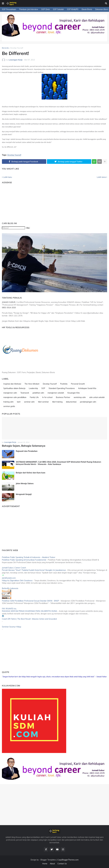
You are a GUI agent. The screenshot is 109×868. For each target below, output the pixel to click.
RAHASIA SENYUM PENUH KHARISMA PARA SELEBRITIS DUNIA (29, 611)
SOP (43, 388)
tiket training (57, 402)
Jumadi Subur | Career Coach (14, 567)
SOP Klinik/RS (73, 9)
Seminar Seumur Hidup (12, 627)
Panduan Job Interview (29, 9)
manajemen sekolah (56, 393)
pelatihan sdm (38, 393)
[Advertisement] (18, 202)
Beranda (5, 48)
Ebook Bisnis (87, 9)
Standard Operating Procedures (62, 388)
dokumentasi (71, 402)
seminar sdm (29, 402)
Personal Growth (78, 384)
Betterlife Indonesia (10, 588)
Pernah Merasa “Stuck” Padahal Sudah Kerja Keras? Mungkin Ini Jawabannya (34, 570)
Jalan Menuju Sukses (25, 483)
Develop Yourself (17, 48)
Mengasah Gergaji (24, 494)
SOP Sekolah (58, 9)
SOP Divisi (46, 9)
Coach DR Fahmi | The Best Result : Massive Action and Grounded (29, 619)
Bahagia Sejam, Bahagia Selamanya (22, 446)
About (52, 863)
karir (19, 402)
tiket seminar (43, 402)
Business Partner (63, 397)
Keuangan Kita (74, 393)
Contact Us (62, 863)
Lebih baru (8, 177)
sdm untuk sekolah (97, 397)
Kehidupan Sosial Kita (87, 388)
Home (45, 863)
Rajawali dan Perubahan (27, 451)
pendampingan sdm (88, 402)
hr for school (47, 397)
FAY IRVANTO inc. (9, 608)
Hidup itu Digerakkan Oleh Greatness (17, 580)
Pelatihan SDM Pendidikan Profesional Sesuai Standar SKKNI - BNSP (30, 601)
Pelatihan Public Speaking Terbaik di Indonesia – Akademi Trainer (29, 557)
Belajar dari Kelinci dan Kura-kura (31, 472)
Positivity (64, 384)
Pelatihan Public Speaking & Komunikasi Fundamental (24, 560)
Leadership (33, 388)
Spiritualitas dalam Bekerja (14, 388)
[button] (3, 3)
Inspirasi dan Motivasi (12, 384)
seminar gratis (9, 406)
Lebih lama (101, 177)
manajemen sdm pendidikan (15, 397)
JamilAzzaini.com (9, 578)
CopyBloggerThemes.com (68, 860)
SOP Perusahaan (9, 9)
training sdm (8, 402)
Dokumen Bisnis (102, 9)
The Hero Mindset (32, 384)
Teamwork (25, 393)
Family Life (34, 397)
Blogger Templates (48, 860)
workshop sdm (80, 397)
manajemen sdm (10, 393)
